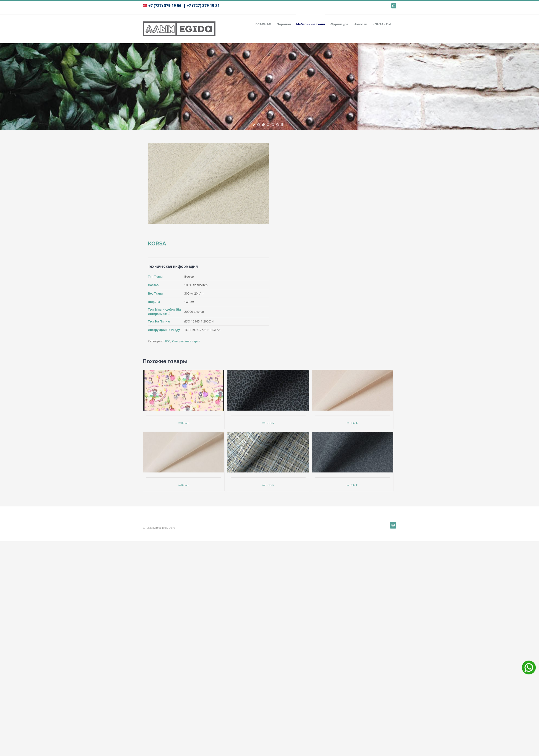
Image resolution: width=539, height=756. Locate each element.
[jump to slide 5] (278, 125)
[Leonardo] (268, 382)
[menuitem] (263, 24)
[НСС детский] (184, 382)
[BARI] (184, 444)
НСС (167, 341)
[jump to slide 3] (268, 125)
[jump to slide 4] (273, 125)
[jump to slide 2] (263, 125)
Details (185, 423)
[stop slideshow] (282, 125)
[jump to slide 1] (259, 125)
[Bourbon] (268, 444)
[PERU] (353, 382)
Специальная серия (186, 341)
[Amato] (353, 444)
